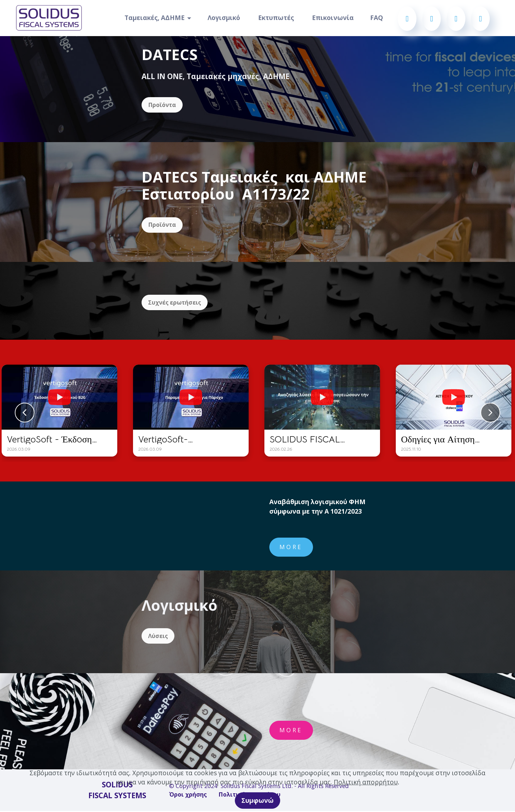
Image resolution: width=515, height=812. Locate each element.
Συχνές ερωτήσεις (175, 303)
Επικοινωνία (333, 18)
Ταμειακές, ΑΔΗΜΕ (155, 18)
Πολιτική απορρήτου (366, 782)
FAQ (377, 18)
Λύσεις (158, 637)
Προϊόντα (162, 105)
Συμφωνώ (257, 800)
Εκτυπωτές (277, 18)
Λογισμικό (225, 18)
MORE (291, 548)
